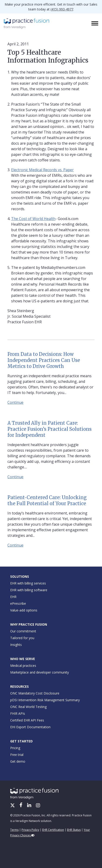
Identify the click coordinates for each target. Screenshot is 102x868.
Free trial (17, 755)
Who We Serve (23, 659)
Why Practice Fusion (29, 624)
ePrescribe (18, 603)
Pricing (15, 748)
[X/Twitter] (13, 806)
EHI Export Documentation (30, 727)
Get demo (18, 761)
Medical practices (23, 666)
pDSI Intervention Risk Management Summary (45, 700)
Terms (14, 830)
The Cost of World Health (33, 219)
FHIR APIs (18, 713)
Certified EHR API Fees (27, 720)
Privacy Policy (30, 830)
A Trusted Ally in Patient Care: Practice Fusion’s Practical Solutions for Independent (49, 429)
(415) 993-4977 (62, 9)
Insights (16, 645)
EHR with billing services (28, 583)
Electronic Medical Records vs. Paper (42, 170)
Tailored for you (22, 638)
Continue (15, 402)
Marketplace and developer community (40, 672)
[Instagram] (38, 806)
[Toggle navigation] (95, 24)
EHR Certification (53, 830)
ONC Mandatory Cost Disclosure (35, 693)
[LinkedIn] (30, 806)
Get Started (21, 741)
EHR (13, 597)
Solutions (20, 576)
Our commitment (23, 631)
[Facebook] (21, 806)
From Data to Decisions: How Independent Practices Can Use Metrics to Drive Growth (44, 360)
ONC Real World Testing (28, 707)
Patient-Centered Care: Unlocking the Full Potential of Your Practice (47, 500)
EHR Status (74, 830)
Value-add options (24, 610)
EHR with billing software (29, 590)
